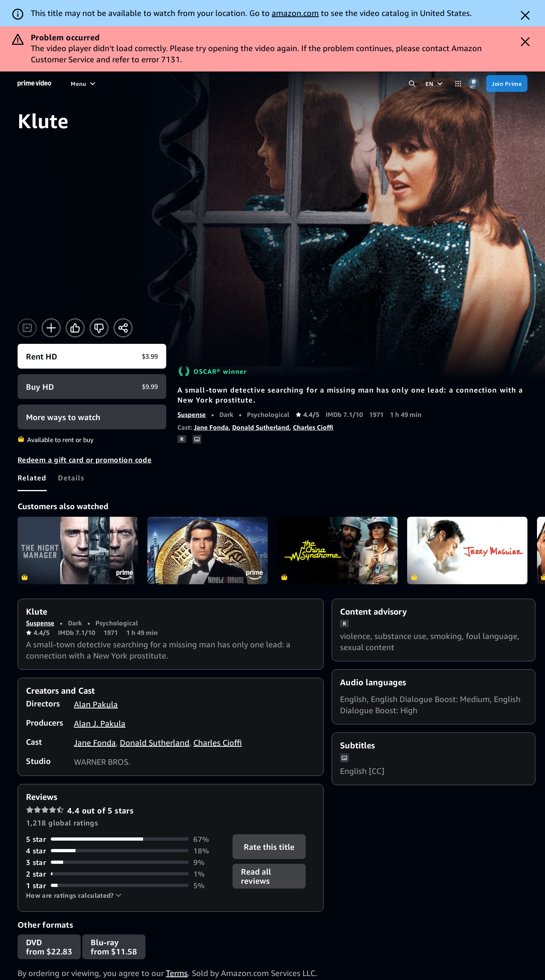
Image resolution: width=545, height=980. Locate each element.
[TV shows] (137, 83)
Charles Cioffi (313, 427)
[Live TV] (228, 83)
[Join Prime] (507, 83)
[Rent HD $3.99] (92, 356)
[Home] (34, 83)
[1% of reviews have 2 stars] (124, 874)
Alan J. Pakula (100, 723)
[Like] (75, 328)
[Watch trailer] (27, 328)
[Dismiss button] (525, 15)
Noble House (208, 551)
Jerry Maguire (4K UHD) (467, 551)
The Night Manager (78, 551)
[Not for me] (99, 328)
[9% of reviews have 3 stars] (124, 862)
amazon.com (295, 13)
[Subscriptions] (274, 83)
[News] (198, 83)
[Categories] (458, 84)
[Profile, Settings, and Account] (474, 84)
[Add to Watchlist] (51, 328)
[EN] (435, 83)
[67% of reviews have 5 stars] (124, 839)
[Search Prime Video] (412, 84)
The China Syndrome (337, 551)
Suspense (192, 415)
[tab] (32, 478)
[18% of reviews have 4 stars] (124, 851)
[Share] (123, 328)
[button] (74, 895)
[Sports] (170, 83)
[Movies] (103, 83)
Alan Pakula (96, 704)
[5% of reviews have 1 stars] (124, 886)
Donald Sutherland (261, 427)
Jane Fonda (211, 427)
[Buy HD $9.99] (92, 387)
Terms (177, 973)
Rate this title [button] (269, 846)
